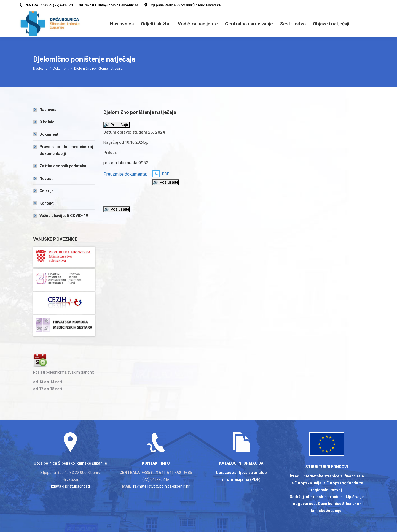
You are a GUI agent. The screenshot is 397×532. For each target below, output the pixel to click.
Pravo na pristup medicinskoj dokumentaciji (66, 150)
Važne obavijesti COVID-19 (64, 216)
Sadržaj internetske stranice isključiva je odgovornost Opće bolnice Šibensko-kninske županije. (327, 504)
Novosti (47, 178)
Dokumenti (49, 134)
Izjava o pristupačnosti (70, 486)
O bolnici (47, 122)
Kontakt (47, 203)
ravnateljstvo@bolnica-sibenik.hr (161, 486)
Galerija (47, 191)
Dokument (61, 69)
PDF (166, 174)
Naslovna (40, 69)
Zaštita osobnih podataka (63, 166)
